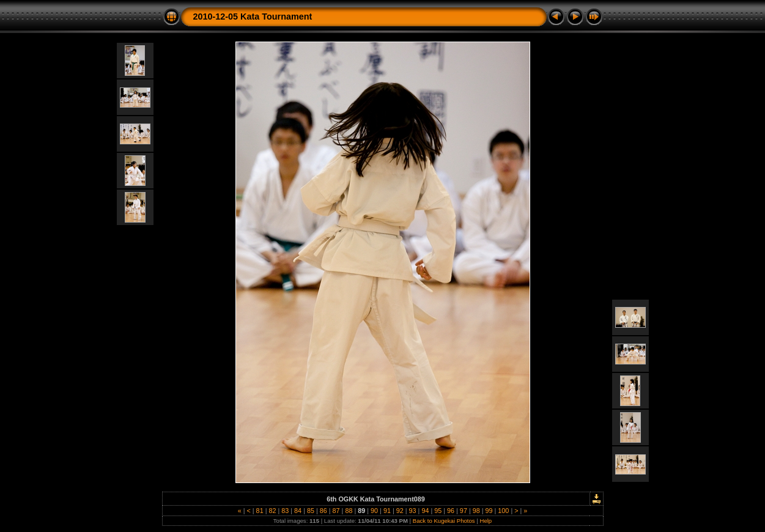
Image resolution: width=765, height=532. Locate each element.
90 (374, 511)
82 (272, 511)
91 (387, 511)
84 (298, 511)
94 (425, 511)
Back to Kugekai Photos (444, 521)
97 (464, 511)
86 (323, 511)
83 (285, 511)
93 (413, 511)
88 (349, 511)
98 (476, 511)
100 (503, 511)
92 (400, 511)
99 (489, 511)
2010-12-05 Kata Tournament (253, 17)
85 (311, 511)
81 (260, 511)
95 (438, 511)
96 (451, 511)
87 (336, 511)
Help (486, 521)
